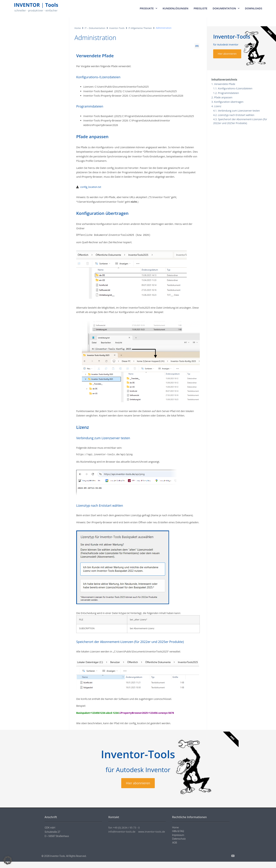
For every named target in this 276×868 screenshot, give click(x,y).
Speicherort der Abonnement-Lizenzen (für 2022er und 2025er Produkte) (240, 121)
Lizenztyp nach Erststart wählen (236, 115)
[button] (8, 860)
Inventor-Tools (117, 28)
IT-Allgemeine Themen (140, 28)
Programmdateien (228, 93)
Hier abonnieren (227, 54)
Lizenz (218, 106)
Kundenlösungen (176, 8)
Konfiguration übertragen (229, 102)
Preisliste (200, 8)
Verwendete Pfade (225, 84)
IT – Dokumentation (95, 28)
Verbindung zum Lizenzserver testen (239, 111)
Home (78, 28)
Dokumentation (226, 8)
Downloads (254, 8)
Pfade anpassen (223, 97)
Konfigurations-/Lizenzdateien (235, 88)
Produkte (149, 8)
